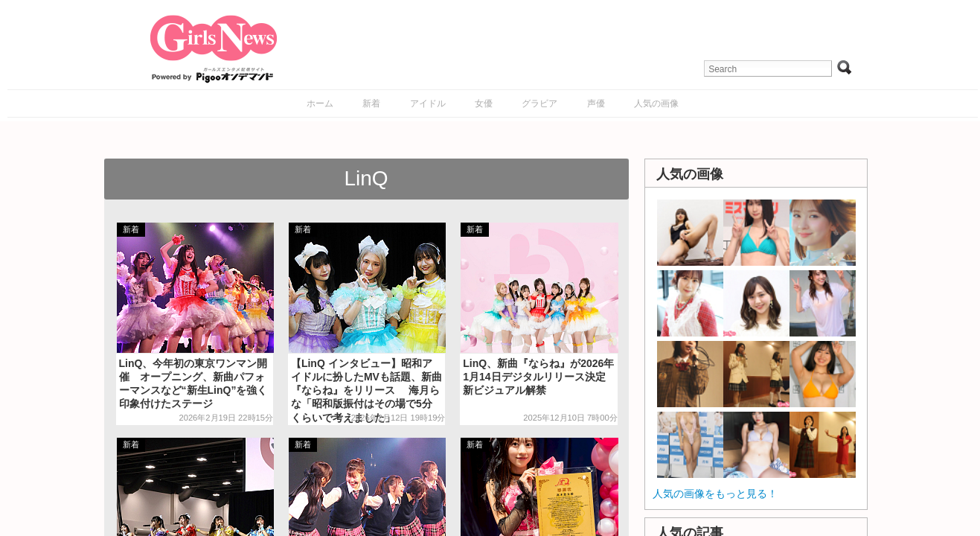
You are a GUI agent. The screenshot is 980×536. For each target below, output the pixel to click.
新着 (371, 103)
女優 (484, 103)
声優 (596, 103)
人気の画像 (656, 103)
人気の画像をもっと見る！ (715, 494)
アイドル (428, 103)
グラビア (539, 103)
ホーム (320, 103)
